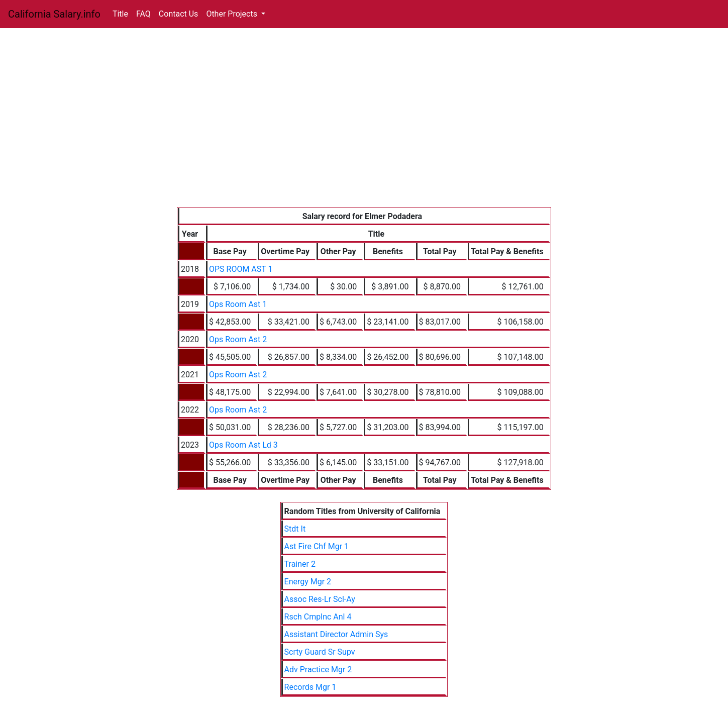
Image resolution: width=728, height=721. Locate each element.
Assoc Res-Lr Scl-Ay (320, 599)
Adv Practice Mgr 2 (318, 669)
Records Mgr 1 (310, 687)
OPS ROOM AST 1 (241, 269)
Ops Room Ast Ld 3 (243, 445)
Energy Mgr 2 (308, 582)
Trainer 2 (300, 564)
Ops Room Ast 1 (238, 304)
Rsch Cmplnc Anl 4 (318, 617)
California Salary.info (54, 14)
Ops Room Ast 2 (238, 339)
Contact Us (179, 14)
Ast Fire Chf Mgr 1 (317, 546)
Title (120, 14)
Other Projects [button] (233, 14)
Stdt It (295, 529)
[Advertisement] (364, 132)
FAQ (143, 14)
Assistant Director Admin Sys (336, 634)
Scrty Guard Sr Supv (320, 652)
